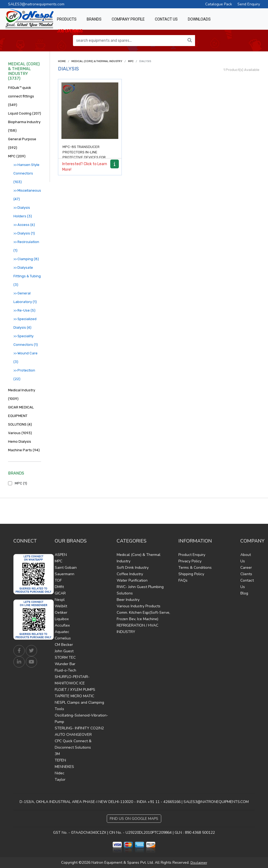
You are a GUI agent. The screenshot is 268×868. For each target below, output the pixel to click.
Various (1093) (20, 433)
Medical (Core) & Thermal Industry (97, 61)
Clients (246, 574)
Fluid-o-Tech (65, 670)
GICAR (60, 593)
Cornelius (63, 638)
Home (62, 61)
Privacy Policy (190, 561)
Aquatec (62, 632)
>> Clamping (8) (26, 259)
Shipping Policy (191, 574)
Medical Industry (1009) (22, 394)
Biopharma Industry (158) (24, 126)
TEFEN (60, 760)
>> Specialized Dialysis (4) (25, 323)
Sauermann (65, 574)
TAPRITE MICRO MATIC (74, 696)
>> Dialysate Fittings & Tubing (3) (27, 276)
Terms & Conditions (195, 568)
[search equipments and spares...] (129, 41)
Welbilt (61, 606)
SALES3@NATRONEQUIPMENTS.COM (216, 802)
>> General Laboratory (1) (25, 297)
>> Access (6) (24, 225)
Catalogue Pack (219, 4)
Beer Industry (128, 600)
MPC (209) (17, 156)
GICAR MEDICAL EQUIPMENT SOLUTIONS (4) (21, 416)
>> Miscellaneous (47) (27, 195)
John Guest (64, 651)
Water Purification (132, 580)
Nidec (60, 773)
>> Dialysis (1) (24, 233)
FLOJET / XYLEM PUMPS (75, 690)
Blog (244, 593)
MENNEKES (64, 767)
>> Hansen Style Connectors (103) (26, 173)
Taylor (60, 780)
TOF (58, 580)
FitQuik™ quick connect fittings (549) (21, 96)
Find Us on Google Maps (134, 819)
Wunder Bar (65, 664)
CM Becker (64, 645)
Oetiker (61, 613)
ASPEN (61, 555)
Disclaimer (199, 863)
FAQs (183, 580)
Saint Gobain (66, 568)
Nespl (60, 600)
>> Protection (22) (24, 375)
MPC (131, 61)
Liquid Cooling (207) (25, 113)
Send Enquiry (249, 4)
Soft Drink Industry (133, 568)
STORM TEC (65, 657)
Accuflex (62, 625)
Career (246, 568)
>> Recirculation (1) (26, 246)
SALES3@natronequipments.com (36, 4)
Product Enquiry (192, 555)
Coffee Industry (130, 574)
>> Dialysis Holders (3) (23, 212)
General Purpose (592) (22, 143)
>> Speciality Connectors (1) (26, 340)
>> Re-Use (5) (24, 310)
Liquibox (62, 619)
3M (57, 754)
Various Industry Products (139, 606)
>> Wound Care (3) (25, 357)
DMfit (59, 587)
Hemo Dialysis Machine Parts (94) (24, 446)
